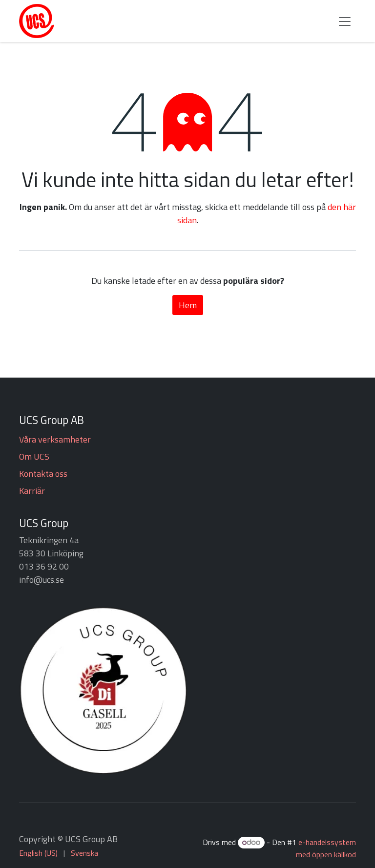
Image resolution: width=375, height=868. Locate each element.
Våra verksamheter (55, 439)
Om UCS (34, 456)
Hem (188, 305)
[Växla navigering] (345, 21)
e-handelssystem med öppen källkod (326, 848)
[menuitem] (38, 853)
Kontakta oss (43, 474)
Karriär (32, 491)
